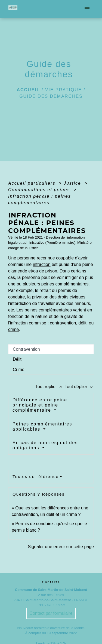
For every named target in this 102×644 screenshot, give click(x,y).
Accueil (28, 90)
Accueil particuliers (33, 183)
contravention (63, 323)
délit (82, 323)
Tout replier (50, 387)
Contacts (51, 582)
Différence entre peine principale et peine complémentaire (40, 405)
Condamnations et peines (40, 190)
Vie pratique (64, 90)
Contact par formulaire (51, 613)
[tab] (51, 349)
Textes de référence (36, 477)
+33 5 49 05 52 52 (51, 605)
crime (13, 329)
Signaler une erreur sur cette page (61, 547)
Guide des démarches (51, 96)
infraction (42, 264)
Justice (73, 183)
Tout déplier (79, 387)
